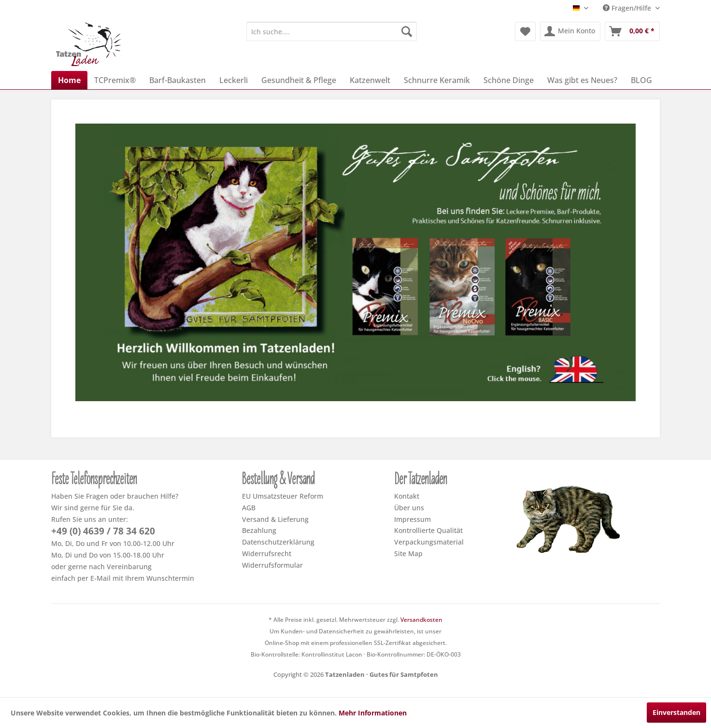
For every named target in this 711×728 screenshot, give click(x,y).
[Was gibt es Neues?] (582, 80)
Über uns (409, 508)
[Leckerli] (234, 80)
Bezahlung (259, 530)
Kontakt (407, 496)
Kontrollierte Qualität (428, 530)
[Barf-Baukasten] (178, 80)
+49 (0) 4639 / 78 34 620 (103, 531)
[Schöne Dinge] (509, 80)
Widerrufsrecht (267, 553)
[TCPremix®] (115, 80)
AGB (249, 508)
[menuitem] (332, 31)
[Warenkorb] (632, 31)
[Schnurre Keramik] (437, 80)
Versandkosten (421, 620)
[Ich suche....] (332, 31)
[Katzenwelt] (370, 80)
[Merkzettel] (525, 31)
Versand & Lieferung (275, 519)
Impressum (412, 519)
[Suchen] (407, 31)
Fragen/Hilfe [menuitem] (628, 8)
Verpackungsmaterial (429, 542)
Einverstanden (676, 712)
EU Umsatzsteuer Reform (283, 496)
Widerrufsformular (272, 565)
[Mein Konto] (570, 31)
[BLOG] (641, 80)
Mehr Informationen (373, 713)
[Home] (69, 80)
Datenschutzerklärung (278, 542)
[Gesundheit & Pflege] (299, 80)
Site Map (408, 553)
